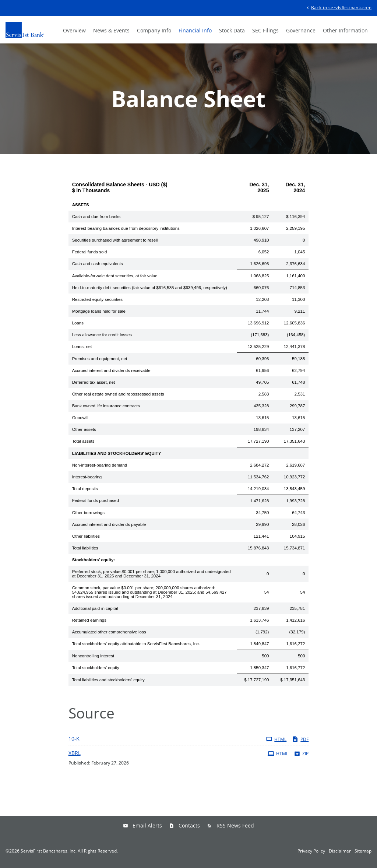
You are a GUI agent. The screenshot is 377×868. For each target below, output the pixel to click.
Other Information (345, 30)
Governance (301, 30)
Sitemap (363, 851)
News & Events (111, 30)
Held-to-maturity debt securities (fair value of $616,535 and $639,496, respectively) (150, 288)
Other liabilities (86, 536)
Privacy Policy (311, 851)
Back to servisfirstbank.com (338, 7)
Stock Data (232, 30)
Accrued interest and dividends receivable (111, 370)
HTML (276, 739)
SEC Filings (265, 30)
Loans (78, 323)
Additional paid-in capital (95, 608)
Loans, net (82, 347)
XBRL (75, 753)
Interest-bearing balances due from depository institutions (126, 228)
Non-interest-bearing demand (100, 465)
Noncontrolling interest (93, 656)
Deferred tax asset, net (94, 382)
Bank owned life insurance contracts (106, 406)
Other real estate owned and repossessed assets (118, 394)
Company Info (154, 30)
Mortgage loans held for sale (99, 311)
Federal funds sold (90, 252)
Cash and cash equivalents (98, 264)
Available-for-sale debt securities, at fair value (115, 276)
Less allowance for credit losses (102, 335)
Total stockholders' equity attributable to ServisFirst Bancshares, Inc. (136, 644)
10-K (74, 739)
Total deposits (85, 489)
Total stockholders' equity (96, 668)
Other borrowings (88, 513)
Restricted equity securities (97, 299)
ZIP (301, 753)
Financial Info (195, 30)
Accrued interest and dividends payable (109, 524)
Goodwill (80, 418)
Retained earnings (89, 620)
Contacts (189, 825)
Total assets (83, 441)
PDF (300, 739)
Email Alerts (147, 825)
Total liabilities (85, 548)
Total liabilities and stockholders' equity (108, 680)
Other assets (84, 429)
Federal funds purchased (96, 500)
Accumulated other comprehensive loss (109, 632)
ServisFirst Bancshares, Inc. (49, 851)
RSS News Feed (235, 825)
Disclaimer (340, 851)
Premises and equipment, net (100, 359)
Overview (74, 30)
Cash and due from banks (96, 217)
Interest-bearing (87, 477)
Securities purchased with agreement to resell (115, 240)
